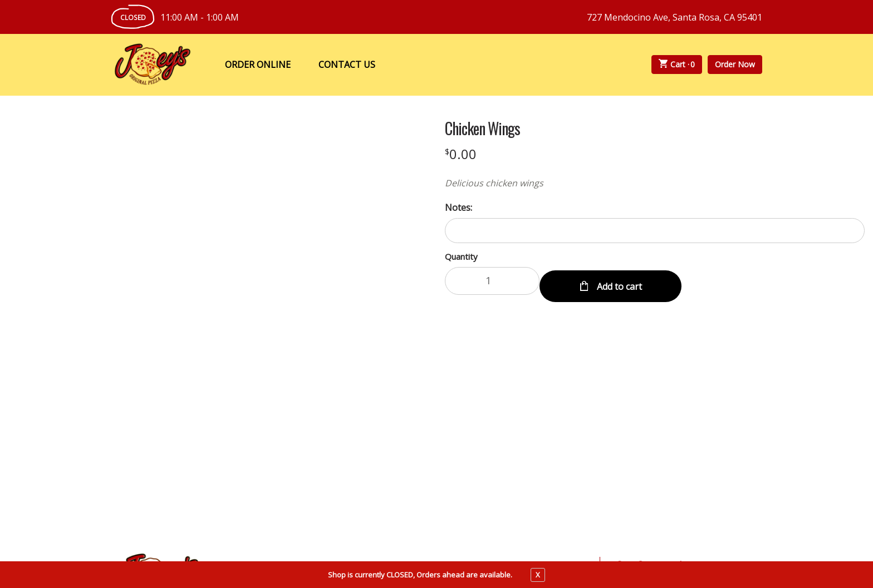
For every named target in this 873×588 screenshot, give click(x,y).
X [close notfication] (538, 575)
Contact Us (347, 65)
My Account (326, 452)
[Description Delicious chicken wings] (655, 183)
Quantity (461, 256)
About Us (389, 452)
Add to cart (618, 281)
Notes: (458, 207)
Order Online (258, 65)
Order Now (735, 64)
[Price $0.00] (461, 154)
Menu (271, 452)
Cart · (677, 65)
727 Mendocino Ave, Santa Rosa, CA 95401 (675, 17)
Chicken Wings (482, 129)
